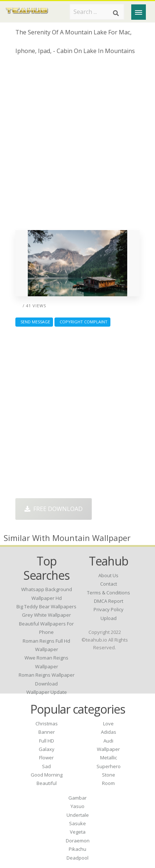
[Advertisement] (77, 145)
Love (108, 724)
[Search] (116, 13)
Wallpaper (108, 749)
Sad (46, 766)
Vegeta (78, 832)
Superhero (109, 766)
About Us (108, 575)
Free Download (54, 509)
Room (108, 783)
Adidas (109, 732)
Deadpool (77, 858)
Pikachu (77, 849)
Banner (47, 732)
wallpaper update (47, 692)
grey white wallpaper (46, 615)
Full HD (47, 741)
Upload (109, 618)
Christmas (47, 724)
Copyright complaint (82, 322)
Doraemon (78, 841)
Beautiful (47, 783)
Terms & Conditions (109, 593)
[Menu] (139, 12)
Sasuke (77, 823)
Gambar (77, 798)
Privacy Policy (109, 609)
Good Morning (47, 775)
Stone (109, 775)
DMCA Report (109, 601)
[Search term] (97, 12)
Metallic (109, 758)
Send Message (34, 322)
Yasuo (77, 806)
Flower (46, 758)
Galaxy (47, 749)
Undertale (78, 815)
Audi (108, 741)
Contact (109, 584)
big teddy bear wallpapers (46, 606)
